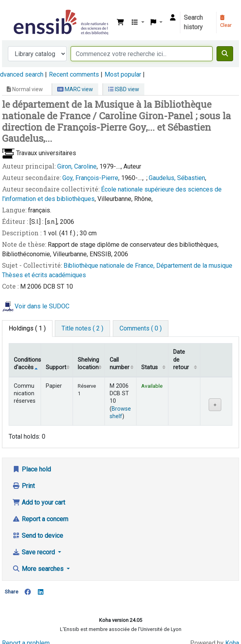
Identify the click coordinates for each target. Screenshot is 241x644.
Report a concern (40, 519)
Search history (193, 22)
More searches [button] (39, 569)
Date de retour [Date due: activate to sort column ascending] (181, 360)
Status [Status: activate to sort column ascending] (149, 367)
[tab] (82, 329)
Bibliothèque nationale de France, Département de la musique (148, 266)
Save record (34, 552)
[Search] (225, 54)
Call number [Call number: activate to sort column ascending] (120, 364)
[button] (120, 23)
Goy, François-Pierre (90, 178)
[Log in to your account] (173, 18)
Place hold (32, 469)
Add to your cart (39, 502)
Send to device (38, 536)
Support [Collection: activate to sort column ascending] (56, 367)
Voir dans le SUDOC (42, 306)
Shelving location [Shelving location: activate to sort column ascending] (88, 364)
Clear (226, 22)
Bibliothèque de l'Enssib (15, 11)
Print (23, 486)
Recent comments (74, 74)
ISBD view (124, 89)
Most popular (123, 74)
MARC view (75, 89)
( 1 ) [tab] (27, 328)
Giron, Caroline (77, 166)
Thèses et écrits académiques (44, 275)
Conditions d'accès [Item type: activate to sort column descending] (27, 364)
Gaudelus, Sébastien (177, 178)
